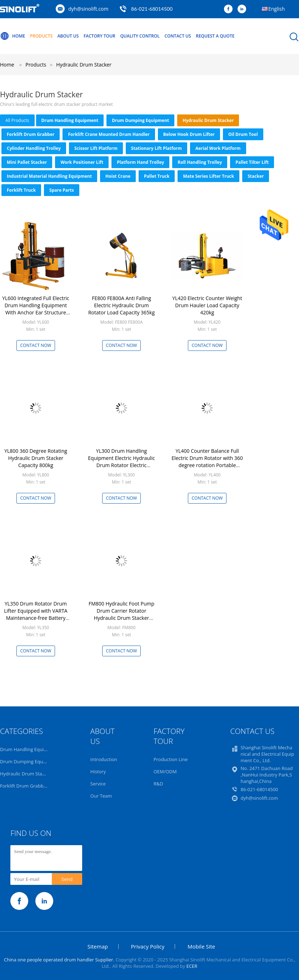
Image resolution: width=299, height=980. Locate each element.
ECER (192, 966)
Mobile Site (201, 946)
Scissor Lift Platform (96, 148)
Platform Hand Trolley (140, 162)
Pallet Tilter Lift (252, 162)
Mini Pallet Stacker (27, 162)
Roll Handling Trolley (200, 162)
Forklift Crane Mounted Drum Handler (109, 134)
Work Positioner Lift (82, 162)
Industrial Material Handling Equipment (49, 176)
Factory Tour (99, 36)
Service (98, 784)
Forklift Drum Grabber (31, 134)
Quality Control (140, 36)
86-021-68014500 (152, 9)
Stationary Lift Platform (156, 148)
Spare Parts (62, 190)
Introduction (104, 759)
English (276, 9)
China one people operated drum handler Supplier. (60, 960)
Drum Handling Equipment (70, 120)
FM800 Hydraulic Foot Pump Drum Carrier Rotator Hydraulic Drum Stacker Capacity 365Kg (121, 614)
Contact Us (178, 36)
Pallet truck (157, 176)
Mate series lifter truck (208, 176)
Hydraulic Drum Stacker (84, 65)
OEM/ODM (165, 771)
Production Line (171, 759)
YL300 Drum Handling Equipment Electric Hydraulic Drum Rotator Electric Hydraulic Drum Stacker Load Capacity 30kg (121, 465)
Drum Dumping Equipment (140, 120)
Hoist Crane (118, 176)
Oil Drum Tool (243, 134)
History (98, 771)
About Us (68, 36)
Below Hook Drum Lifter (189, 134)
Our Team (101, 796)
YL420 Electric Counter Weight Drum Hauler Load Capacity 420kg (207, 305)
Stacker (256, 176)
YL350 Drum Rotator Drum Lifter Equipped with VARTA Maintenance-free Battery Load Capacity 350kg (36, 614)
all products (17, 120)
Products (41, 36)
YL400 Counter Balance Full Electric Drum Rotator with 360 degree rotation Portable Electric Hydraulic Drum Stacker (207, 465)
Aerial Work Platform (218, 148)
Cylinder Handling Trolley (34, 148)
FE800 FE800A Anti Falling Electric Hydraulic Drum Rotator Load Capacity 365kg (121, 305)
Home (13, 36)
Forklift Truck (21, 190)
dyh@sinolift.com (88, 9)
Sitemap (98, 946)
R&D (158, 784)
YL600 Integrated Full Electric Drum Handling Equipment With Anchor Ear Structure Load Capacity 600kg (36, 309)
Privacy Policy (148, 946)
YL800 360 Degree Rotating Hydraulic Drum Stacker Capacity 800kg (36, 458)
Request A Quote (215, 36)
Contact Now (36, 345)
